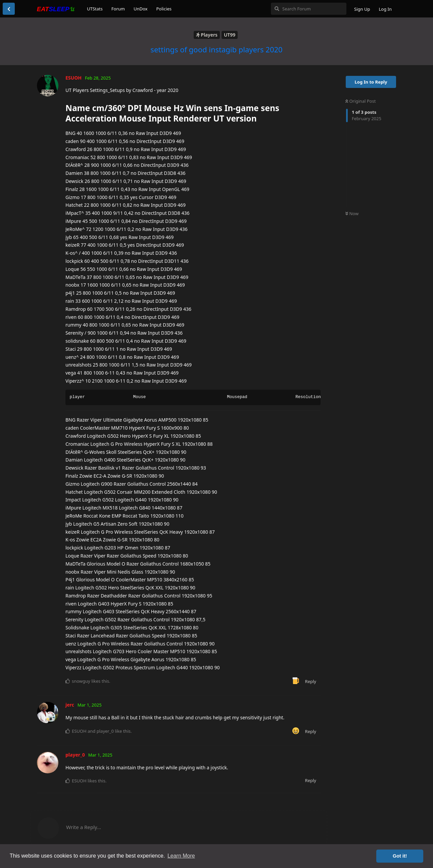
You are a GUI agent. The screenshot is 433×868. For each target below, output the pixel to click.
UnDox (141, 9)
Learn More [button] (181, 856)
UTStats (95, 9)
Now (352, 213)
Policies (164, 9)
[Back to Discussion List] (9, 9)
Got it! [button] (400, 856)
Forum (118, 9)
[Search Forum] (309, 9)
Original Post (360, 101)
